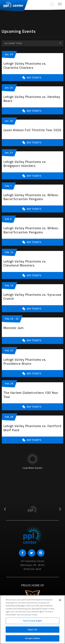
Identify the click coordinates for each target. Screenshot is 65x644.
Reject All (32, 630)
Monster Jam (13, 328)
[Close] (60, 600)
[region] (32, 620)
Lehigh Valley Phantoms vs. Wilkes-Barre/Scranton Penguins (31, 197)
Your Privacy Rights (32, 621)
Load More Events (33, 468)
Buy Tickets (32, 78)
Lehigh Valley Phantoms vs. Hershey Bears (32, 99)
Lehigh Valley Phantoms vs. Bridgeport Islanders (25, 164)
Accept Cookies (33, 638)
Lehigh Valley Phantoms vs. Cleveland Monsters (25, 263)
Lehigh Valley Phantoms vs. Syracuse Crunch (32, 297)
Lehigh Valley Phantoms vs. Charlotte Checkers (25, 66)
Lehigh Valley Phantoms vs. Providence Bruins (25, 362)
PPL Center (12, 5)
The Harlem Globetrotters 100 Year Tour (31, 395)
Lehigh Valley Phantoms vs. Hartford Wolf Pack (32, 428)
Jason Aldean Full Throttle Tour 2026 (32, 130)
